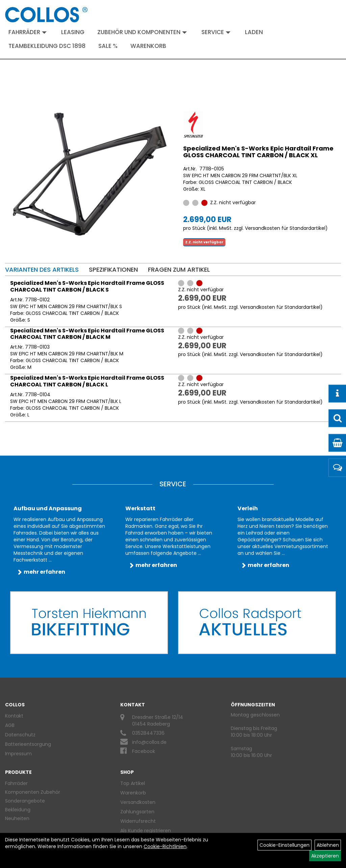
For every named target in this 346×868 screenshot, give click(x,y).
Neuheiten (17, 818)
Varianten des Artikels (42, 269)
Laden (254, 32)
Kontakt (14, 716)
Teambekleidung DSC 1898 (47, 46)
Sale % (108, 46)
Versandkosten (138, 802)
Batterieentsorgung (28, 744)
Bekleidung (18, 810)
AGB (10, 725)
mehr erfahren (44, 572)
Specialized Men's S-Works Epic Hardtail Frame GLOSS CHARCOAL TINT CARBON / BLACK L (87, 381)
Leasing (73, 32)
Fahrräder (28, 32)
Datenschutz (20, 735)
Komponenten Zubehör (33, 792)
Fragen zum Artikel (179, 269)
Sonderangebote (25, 801)
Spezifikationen (113, 269)
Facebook (144, 751)
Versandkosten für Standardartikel (285, 228)
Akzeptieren (325, 856)
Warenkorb (148, 46)
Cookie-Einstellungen (285, 845)
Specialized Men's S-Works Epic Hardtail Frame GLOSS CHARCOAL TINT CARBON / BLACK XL (258, 152)
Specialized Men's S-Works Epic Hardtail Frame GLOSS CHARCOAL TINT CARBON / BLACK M (87, 334)
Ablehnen (328, 845)
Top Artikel (133, 783)
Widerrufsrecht (138, 821)
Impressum (18, 754)
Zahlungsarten (137, 812)
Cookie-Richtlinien (165, 846)
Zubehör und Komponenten (142, 32)
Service (216, 32)
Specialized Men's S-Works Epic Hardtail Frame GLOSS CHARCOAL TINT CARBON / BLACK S (87, 286)
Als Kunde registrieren (146, 831)
